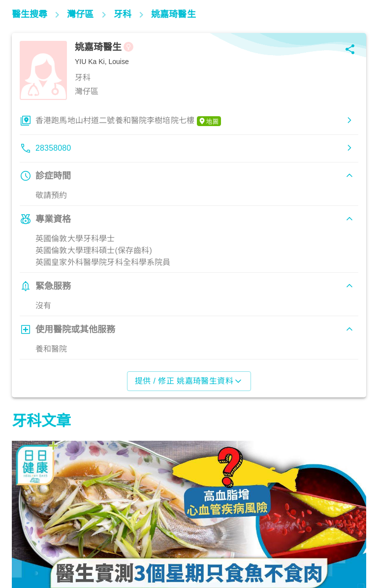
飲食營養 (32, 545)
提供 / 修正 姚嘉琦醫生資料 (189, 381)
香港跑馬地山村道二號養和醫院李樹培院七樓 (128, 121)
